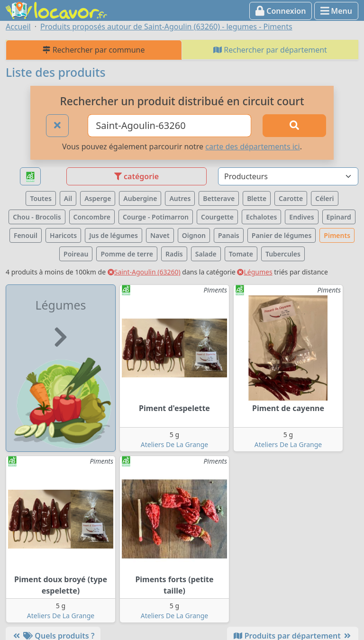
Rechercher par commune (94, 50)
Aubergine (140, 198)
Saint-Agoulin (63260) (144, 272)
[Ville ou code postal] (169, 126)
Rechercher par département (270, 50)
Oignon (194, 235)
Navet (160, 235)
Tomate (241, 254)
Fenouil (26, 235)
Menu (336, 11)
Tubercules (283, 254)
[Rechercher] (294, 126)
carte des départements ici (252, 146)
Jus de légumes (114, 235)
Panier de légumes (282, 235)
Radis (174, 254)
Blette (257, 198)
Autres (180, 198)
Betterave (219, 198)
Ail (68, 198)
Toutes (41, 198)
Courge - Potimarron (156, 217)
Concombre (92, 217)
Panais (229, 235)
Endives (301, 217)
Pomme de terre (127, 254)
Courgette (217, 217)
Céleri (324, 198)
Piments (337, 235)
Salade (206, 254)
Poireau (76, 254)
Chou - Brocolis (37, 217)
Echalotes (261, 217)
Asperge (98, 198)
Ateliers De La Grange (174, 444)
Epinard (339, 217)
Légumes (255, 272)
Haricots (63, 235)
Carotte (291, 198)
